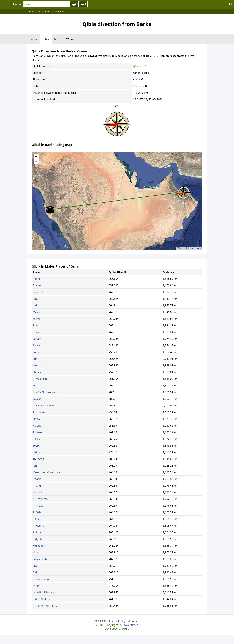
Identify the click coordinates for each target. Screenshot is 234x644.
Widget (71, 39)
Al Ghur (37, 486)
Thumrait (38, 459)
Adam (36, 279)
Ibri (35, 466)
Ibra (35, 299)
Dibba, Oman (41, 579)
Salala (36, 345)
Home (17, 4)
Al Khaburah (40, 499)
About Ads (134, 621)
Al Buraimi (39, 412)
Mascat (37, 312)
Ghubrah (38, 292)
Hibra (36, 552)
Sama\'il (38, 492)
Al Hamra (38, 526)
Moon (58, 39)
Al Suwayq (39, 432)
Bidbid (37, 572)
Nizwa (36, 319)
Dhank (37, 479)
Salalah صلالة (41, 559)
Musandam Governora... (47, 472)
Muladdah (39, 546)
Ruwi (36, 332)
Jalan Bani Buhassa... (45, 592)
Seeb (36, 446)
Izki (35, 305)
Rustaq (37, 325)
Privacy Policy (117, 621)
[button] (184, 192)
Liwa (36, 566)
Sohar (36, 352)
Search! (83, 4)
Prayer (33, 39)
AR (231, 4)
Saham (37, 339)
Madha (37, 426)
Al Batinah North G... (45, 606)
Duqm (37, 586)
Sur (35, 359)
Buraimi (38, 285)
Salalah (37, 399)
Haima (37, 452)
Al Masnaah (40, 379)
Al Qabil (38, 512)
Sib (35, 385)
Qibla (46, 39)
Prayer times (130, 625)
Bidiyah (37, 539)
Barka (36, 439)
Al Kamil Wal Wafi (43, 406)
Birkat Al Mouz (42, 599)
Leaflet (181, 248)
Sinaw (36, 419)
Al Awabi (38, 532)
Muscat (37, 365)
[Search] (46, 4)
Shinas (37, 372)
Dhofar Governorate (45, 392)
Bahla (36, 519)
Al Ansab (38, 506)
